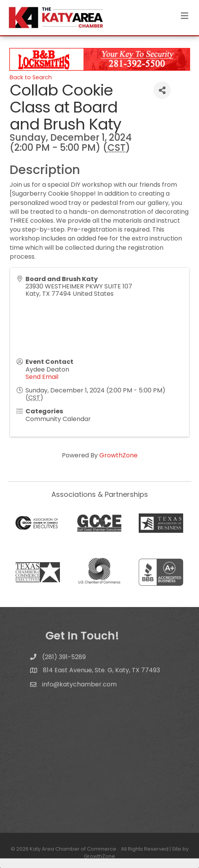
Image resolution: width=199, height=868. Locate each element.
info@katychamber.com (79, 689)
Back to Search (31, 77)
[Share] (162, 90)
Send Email (42, 377)
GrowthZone (118, 455)
